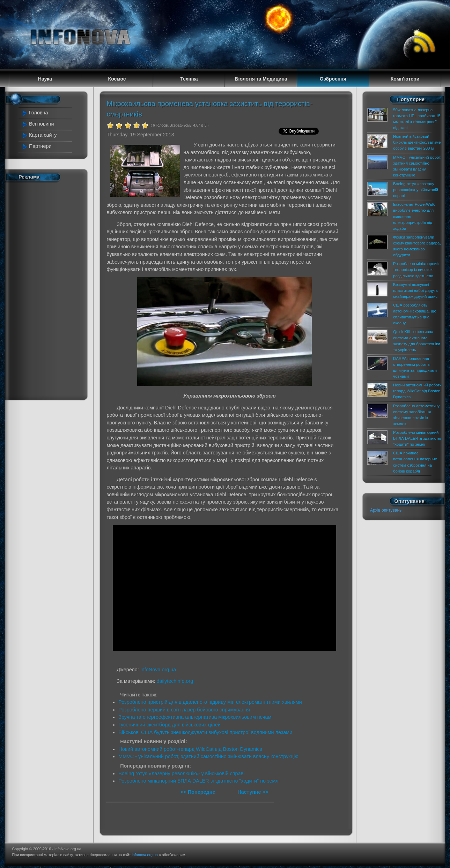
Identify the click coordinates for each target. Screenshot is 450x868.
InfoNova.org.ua (158, 670)
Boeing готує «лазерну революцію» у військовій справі (181, 773)
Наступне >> (253, 792)
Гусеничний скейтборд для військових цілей (169, 725)
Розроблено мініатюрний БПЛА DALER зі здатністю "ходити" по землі (199, 781)
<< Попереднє (198, 792)
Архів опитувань (386, 510)
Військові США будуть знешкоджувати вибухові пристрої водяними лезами (205, 732)
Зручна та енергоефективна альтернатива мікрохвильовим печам (195, 717)
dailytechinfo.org (175, 681)
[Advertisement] (50, 289)
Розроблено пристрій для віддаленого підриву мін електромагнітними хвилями (210, 702)
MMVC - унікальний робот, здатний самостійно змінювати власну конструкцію (208, 756)
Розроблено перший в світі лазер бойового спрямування (184, 710)
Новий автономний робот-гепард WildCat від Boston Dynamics (190, 749)
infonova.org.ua (145, 855)
